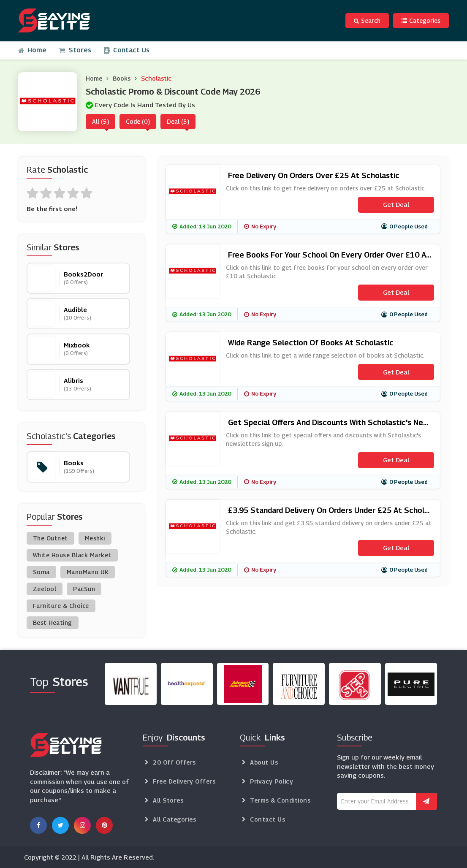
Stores (75, 50)
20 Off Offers (174, 762)
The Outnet (50, 538)
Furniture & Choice (61, 606)
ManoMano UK (88, 572)
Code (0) (138, 121)
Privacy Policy (272, 781)
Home (32, 50)
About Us (264, 762)
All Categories (174, 819)
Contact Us (127, 50)
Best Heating (53, 623)
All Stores (168, 800)
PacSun (84, 589)
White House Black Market (72, 555)
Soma (41, 572)
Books (122, 78)
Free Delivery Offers (184, 781)
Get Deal (396, 204)
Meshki (95, 538)
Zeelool (45, 589)
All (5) (100, 121)
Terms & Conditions (280, 800)
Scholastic (156, 78)
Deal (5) (178, 121)
